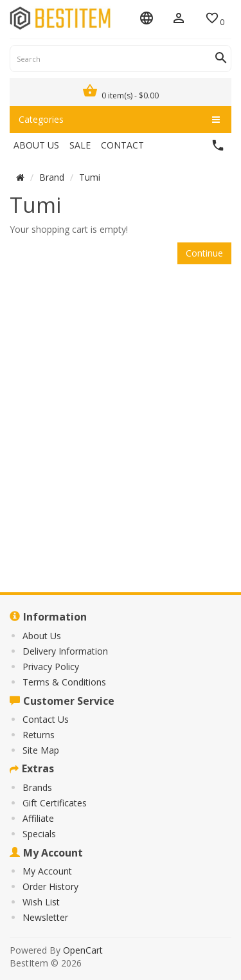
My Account (47, 871)
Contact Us (46, 719)
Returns (39, 735)
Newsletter (45, 917)
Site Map (41, 750)
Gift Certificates (55, 803)
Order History (50, 886)
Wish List (41, 902)
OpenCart (83, 950)
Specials (39, 834)
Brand (52, 177)
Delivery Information (65, 651)
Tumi (90, 177)
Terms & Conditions (64, 682)
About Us (42, 636)
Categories (119, 120)
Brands (37, 787)
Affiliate (38, 818)
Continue (204, 253)
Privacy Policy (51, 667)
